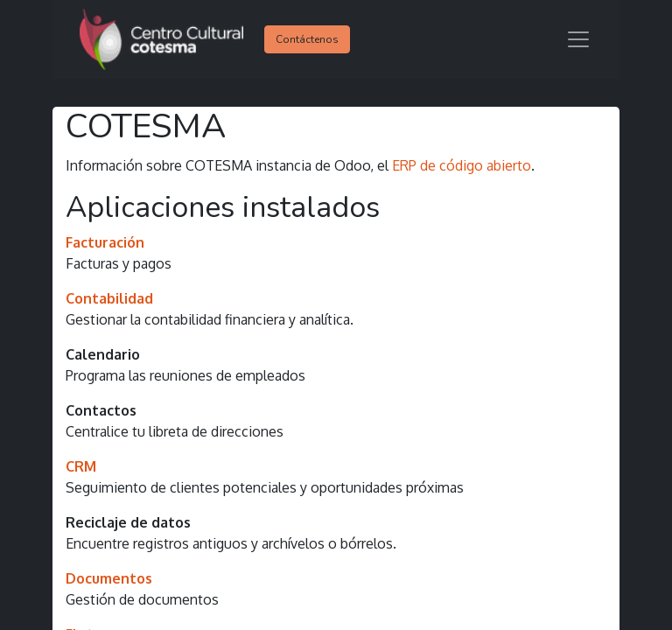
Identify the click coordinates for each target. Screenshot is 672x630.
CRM (81, 466)
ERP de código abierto (462, 165)
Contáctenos (307, 39)
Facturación (105, 242)
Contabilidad (109, 298)
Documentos (109, 578)
